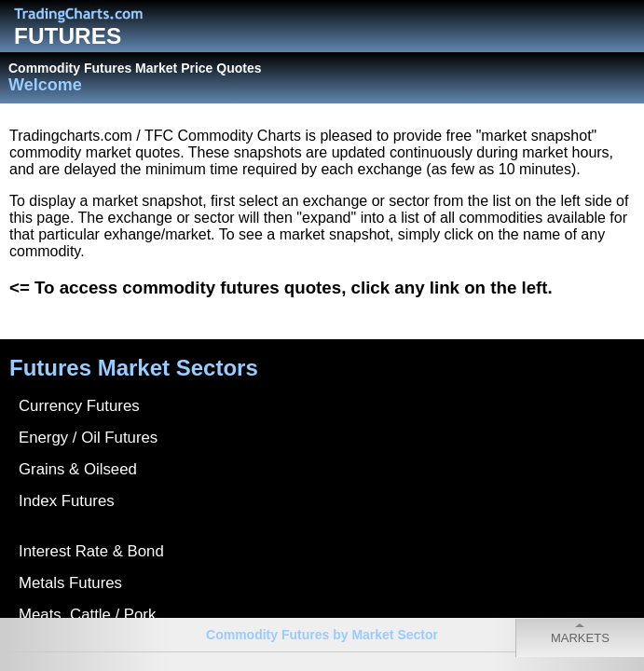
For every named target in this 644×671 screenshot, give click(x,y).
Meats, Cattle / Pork (87, 615)
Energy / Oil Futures (88, 438)
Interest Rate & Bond (91, 551)
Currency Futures (79, 406)
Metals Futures (70, 583)
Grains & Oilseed (78, 469)
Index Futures (67, 501)
